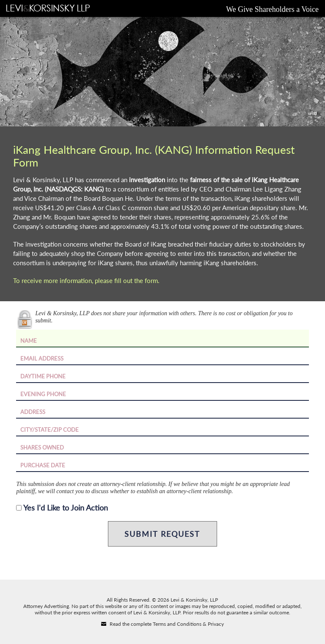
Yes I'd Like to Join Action (66, 508)
